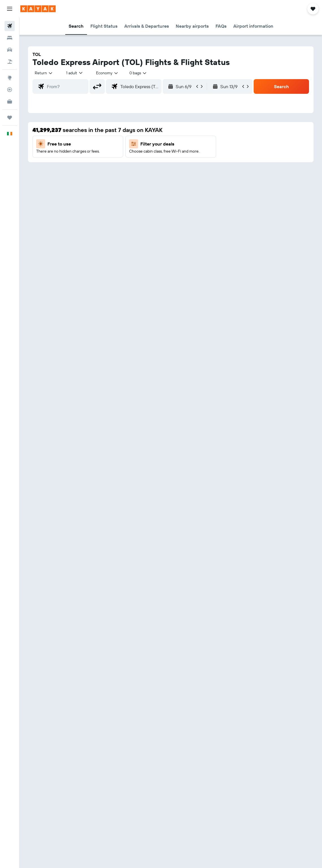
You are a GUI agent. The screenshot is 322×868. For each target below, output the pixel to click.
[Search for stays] (10, 38)
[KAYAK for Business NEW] (10, 101)
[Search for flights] (10, 26)
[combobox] (107, 73)
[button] (10, 9)
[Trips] (10, 118)
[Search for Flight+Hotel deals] (10, 62)
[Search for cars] (10, 50)
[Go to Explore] (10, 78)
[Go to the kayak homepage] (38, 9)
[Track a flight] (10, 90)
